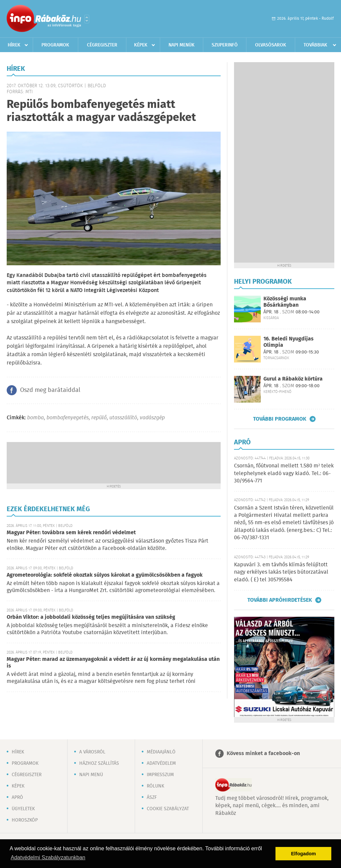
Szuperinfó (225, 45)
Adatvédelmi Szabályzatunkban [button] (48, 857)
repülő (99, 418)
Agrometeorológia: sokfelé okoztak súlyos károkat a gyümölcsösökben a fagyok (105, 575)
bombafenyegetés (68, 418)
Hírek (14, 45)
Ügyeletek (23, 809)
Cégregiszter (102, 45)
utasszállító (123, 418)
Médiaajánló (161, 752)
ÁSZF (152, 798)
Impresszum (160, 775)
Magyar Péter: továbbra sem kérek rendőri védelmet (71, 533)
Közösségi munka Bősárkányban (285, 302)
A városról (92, 752)
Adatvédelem (161, 763)
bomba (35, 418)
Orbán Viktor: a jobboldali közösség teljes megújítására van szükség (91, 617)
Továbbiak (315, 45)
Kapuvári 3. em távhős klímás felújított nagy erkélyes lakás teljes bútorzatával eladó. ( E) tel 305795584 (281, 572)
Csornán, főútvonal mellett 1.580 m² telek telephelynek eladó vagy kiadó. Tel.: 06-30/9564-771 (284, 473)
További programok (280, 419)
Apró (17, 798)
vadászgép (152, 418)
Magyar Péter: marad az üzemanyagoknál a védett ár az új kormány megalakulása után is (113, 663)
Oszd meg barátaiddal (50, 390)
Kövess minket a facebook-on (263, 754)
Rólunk (155, 786)
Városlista (87, 19)
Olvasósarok (271, 45)
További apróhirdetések (280, 600)
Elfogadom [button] (304, 854)
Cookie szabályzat (168, 809)
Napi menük (182, 45)
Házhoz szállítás (99, 763)
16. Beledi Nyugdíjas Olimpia (289, 342)
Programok (55, 45)
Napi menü (91, 775)
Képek (141, 45)
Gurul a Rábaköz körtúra (293, 379)
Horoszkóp (25, 820)
